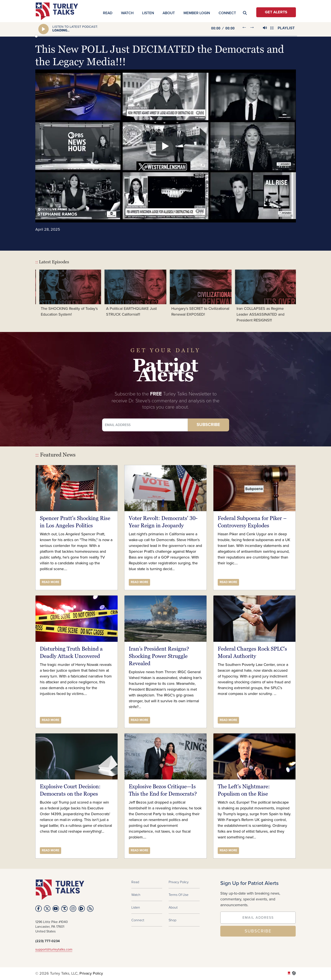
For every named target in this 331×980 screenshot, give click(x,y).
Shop (172, 920)
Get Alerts (276, 12)
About (169, 13)
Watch (127, 13)
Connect (227, 13)
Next (299, 296)
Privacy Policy (179, 882)
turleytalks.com (58, 11)
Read (108, 13)
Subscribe (208, 425)
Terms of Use (179, 895)
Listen (148, 13)
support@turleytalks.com (54, 949)
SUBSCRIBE (258, 931)
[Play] (44, 29)
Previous (32, 296)
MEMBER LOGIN (197, 13)
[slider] (166, 36)
